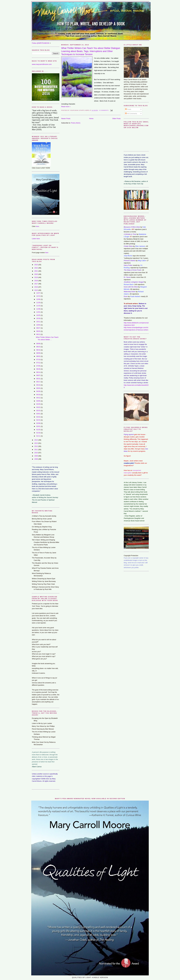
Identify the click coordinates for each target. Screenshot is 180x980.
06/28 (38, 369)
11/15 (38, 306)
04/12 (38, 398)
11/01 (38, 312)
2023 (36, 265)
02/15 (38, 420)
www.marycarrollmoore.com (42, 64)
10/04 (38, 325)
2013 (36, 443)
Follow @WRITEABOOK (41, 43)
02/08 (38, 423)
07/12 (38, 363)
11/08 (38, 309)
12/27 (38, 293)
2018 (36, 281)
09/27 (38, 328)
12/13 (38, 296)
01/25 (38, 430)
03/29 (38, 404)
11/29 (38, 303)
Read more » (66, 107)
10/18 (38, 318)
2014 (36, 440)
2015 (36, 290)
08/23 (38, 347)
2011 (36, 450)
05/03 (38, 388)
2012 (36, 446)
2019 (36, 277)
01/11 (38, 436)
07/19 (38, 360)
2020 (36, 274)
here (37, 226)
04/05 (38, 401)
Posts (128, 109)
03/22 (38, 407)
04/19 (38, 395)
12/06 (38, 299)
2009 (36, 456)
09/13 (38, 334)
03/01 (38, 414)
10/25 (38, 315)
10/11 (38, 322)
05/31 (38, 379)
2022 (36, 268)
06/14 (38, 372)
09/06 (38, 344)
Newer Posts (66, 119)
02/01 (38, 426)
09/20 (38, 331)
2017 (36, 284)
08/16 (38, 350)
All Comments (131, 114)
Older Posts (116, 119)
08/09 (38, 353)
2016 (36, 287)
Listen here (36, 239)
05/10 (38, 385)
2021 (36, 271)
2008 (36, 459)
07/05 (38, 366)
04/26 (38, 391)
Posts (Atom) (76, 123)
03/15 (38, 411)
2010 (36, 453)
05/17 (38, 382)
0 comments (104, 110)
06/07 (38, 375)
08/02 (38, 356)
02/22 (38, 417)
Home (91, 119)
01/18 (38, 433)
